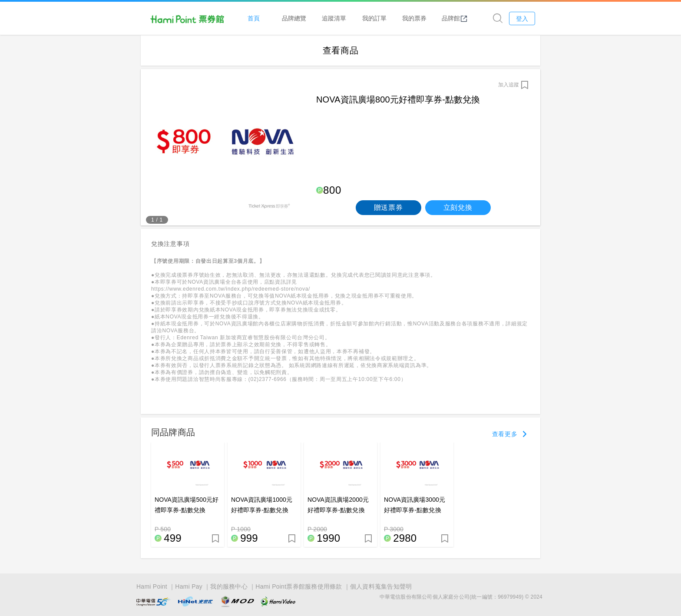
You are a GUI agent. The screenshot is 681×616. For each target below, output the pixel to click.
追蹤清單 (334, 18)
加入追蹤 (509, 85)
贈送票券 (388, 207)
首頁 (254, 18)
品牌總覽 (294, 18)
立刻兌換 (458, 207)
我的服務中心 (229, 586)
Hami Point (152, 586)
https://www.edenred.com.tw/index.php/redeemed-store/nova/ (231, 289)
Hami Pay (189, 586)
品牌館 (455, 18)
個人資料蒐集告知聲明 (381, 586)
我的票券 (414, 18)
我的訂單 (374, 18)
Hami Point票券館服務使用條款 (299, 586)
